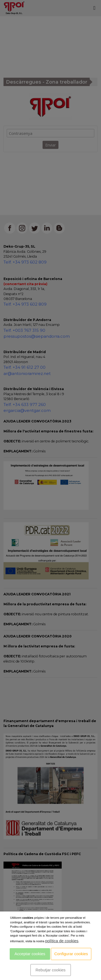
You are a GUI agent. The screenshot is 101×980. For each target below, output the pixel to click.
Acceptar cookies (30, 954)
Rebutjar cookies (51, 970)
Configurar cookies (71, 954)
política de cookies (62, 941)
